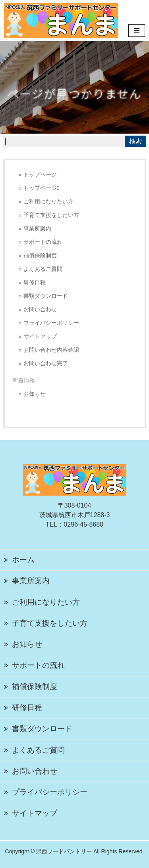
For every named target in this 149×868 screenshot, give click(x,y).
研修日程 (35, 283)
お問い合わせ (40, 309)
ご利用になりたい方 (48, 202)
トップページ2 (42, 188)
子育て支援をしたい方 (51, 215)
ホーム (23, 560)
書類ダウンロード (46, 296)
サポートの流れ (43, 242)
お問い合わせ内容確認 (51, 350)
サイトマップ (40, 336)
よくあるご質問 (43, 269)
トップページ (40, 175)
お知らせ (35, 394)
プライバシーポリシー (51, 323)
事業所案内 (37, 229)
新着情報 (24, 380)
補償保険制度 (40, 256)
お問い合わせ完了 (46, 363)
